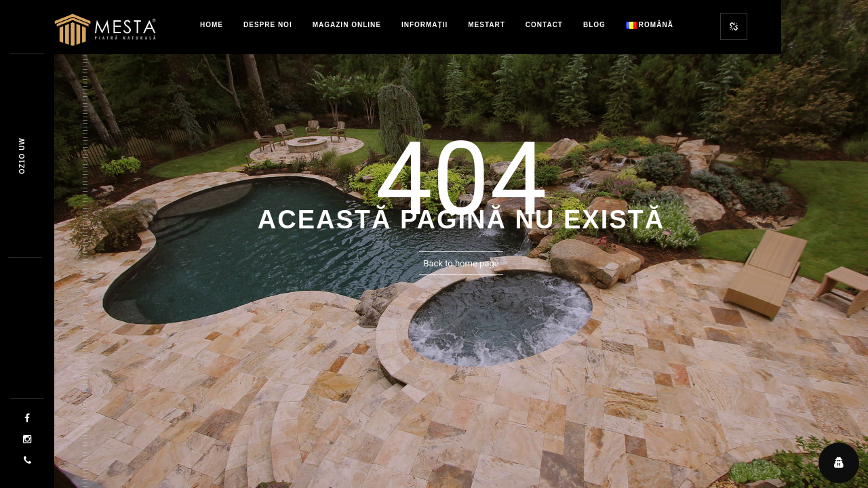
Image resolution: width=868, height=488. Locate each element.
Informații (425, 25)
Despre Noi (268, 25)
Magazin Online (347, 25)
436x (22, 156)
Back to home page (461, 263)
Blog (594, 25)
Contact (544, 25)
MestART (487, 25)
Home (212, 25)
